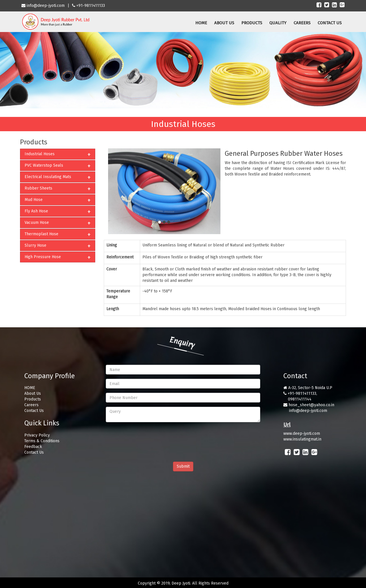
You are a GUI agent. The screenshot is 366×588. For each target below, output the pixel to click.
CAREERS (302, 23)
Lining (112, 245)
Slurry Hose (35, 245)
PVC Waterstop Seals (44, 165)
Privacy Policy (37, 435)
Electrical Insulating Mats (48, 177)
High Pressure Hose (43, 257)
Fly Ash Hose (36, 211)
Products (33, 399)
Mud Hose (34, 200)
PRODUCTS (252, 23)
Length (113, 309)
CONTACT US (330, 23)
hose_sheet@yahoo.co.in (311, 405)
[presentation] (149, 438)
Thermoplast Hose (41, 234)
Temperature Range (118, 294)
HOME (201, 23)
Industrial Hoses (40, 154)
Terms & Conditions (42, 441)
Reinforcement (120, 257)
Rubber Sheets (38, 188)
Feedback (33, 447)
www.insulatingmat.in (302, 439)
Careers (31, 405)
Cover (112, 269)
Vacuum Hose (37, 223)
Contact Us (34, 411)
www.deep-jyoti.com (302, 433)
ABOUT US (224, 23)
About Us (33, 393)
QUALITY (278, 23)
